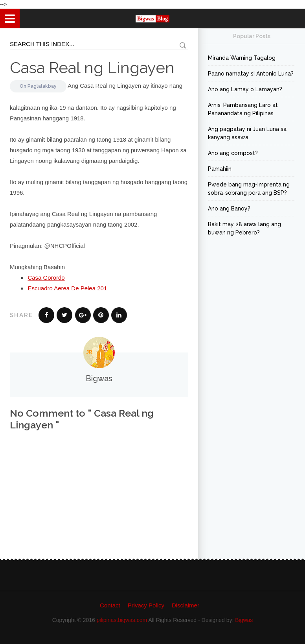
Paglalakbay (42, 86)
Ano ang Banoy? (229, 209)
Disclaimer (186, 605)
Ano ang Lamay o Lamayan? (245, 89)
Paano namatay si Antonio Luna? (251, 74)
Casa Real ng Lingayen (92, 67)
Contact (110, 605)
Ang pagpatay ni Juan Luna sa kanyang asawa (247, 133)
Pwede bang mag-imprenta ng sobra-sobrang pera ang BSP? (249, 189)
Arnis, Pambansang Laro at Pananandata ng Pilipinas (243, 109)
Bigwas (244, 620)
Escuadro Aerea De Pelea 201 (67, 288)
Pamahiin (220, 169)
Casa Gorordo (46, 278)
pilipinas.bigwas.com (122, 620)
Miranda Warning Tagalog (242, 58)
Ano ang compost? (233, 153)
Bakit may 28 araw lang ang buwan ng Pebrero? (244, 228)
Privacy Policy (146, 605)
